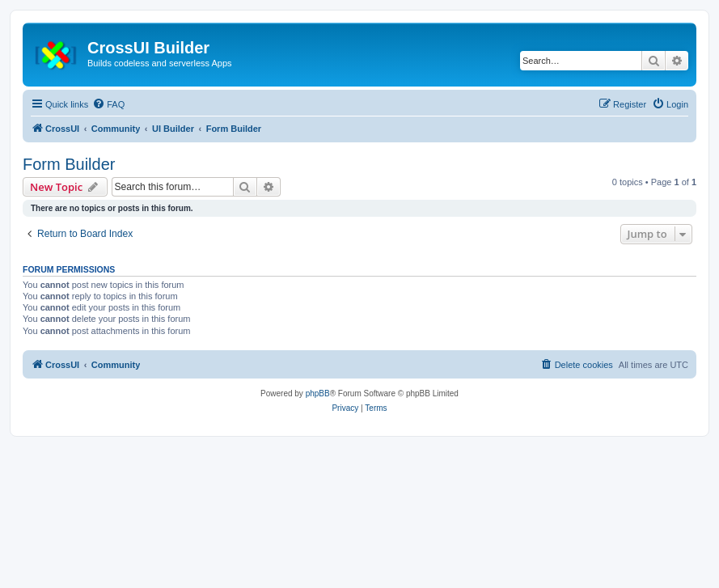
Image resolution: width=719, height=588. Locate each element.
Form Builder (69, 164)
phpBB (318, 393)
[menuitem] (108, 104)
